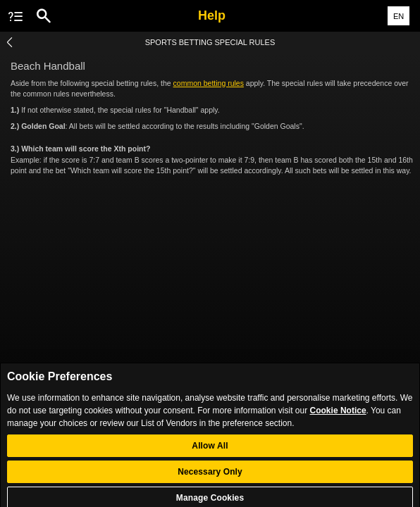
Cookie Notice (338, 415)
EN (399, 16)
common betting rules (209, 83)
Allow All (210, 451)
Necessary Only (210, 477)
